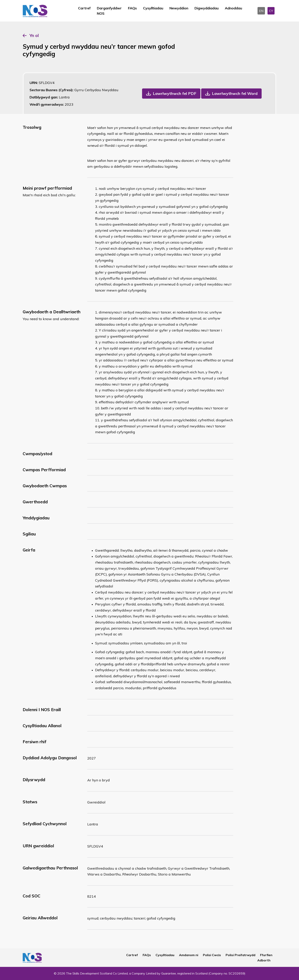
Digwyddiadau (207, 8)
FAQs (132, 8)
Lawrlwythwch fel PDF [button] (175, 93)
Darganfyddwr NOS (109, 11)
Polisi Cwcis (212, 955)
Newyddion (179, 8)
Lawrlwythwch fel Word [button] (235, 93)
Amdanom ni (189, 955)
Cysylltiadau (153, 8)
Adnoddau (233, 8)
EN (261, 11)
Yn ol (34, 35)
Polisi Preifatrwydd (240, 955)
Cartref (84, 8)
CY (271, 11)
